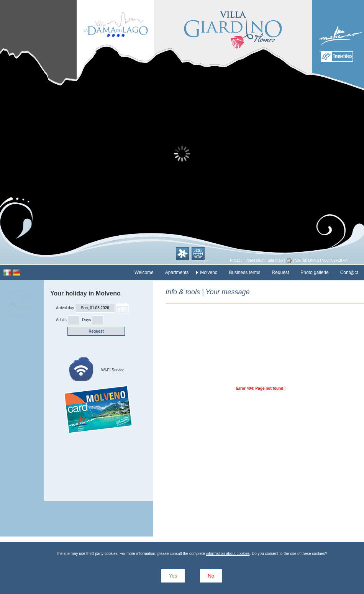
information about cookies (228, 554)
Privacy (236, 260)
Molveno (209, 272)
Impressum (255, 260)
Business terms (245, 272)
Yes (173, 576)
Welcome (144, 272)
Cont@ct (349, 272)
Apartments (177, 272)
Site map (275, 260)
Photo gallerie (314, 272)
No (211, 576)
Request (281, 272)
